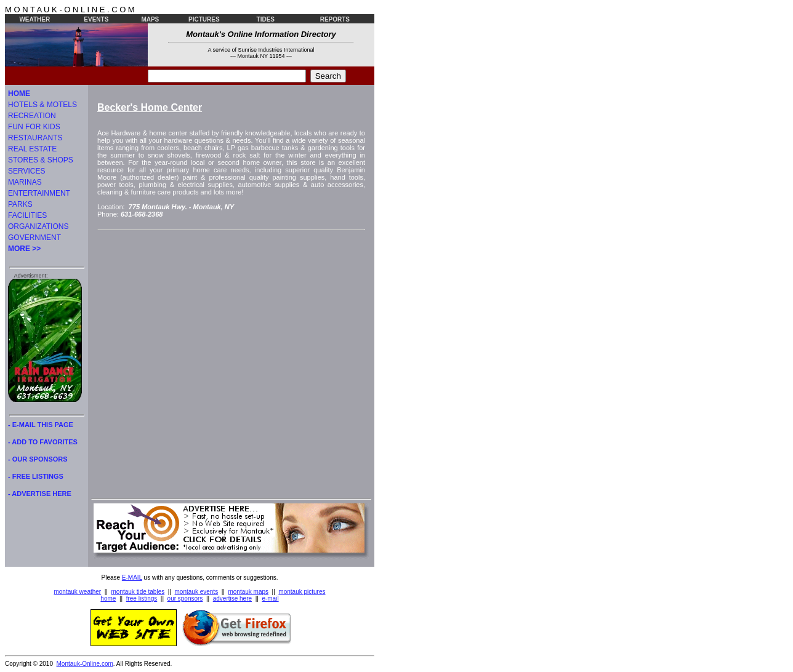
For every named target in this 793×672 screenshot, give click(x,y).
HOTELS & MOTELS (42, 105)
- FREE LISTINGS (36, 476)
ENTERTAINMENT (39, 193)
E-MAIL (132, 578)
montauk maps (248, 592)
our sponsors (185, 598)
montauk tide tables (138, 592)
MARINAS (25, 182)
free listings (142, 598)
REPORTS (335, 19)
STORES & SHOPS (41, 160)
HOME (19, 94)
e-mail (270, 598)
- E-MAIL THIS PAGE (41, 425)
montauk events (197, 592)
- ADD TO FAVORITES (43, 442)
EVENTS (96, 19)
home (108, 598)
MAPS (150, 19)
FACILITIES (27, 215)
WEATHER (34, 19)
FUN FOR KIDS (34, 127)
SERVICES (26, 171)
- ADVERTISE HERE (40, 494)
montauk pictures (302, 592)
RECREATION (32, 116)
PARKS (20, 204)
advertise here (232, 598)
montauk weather (77, 592)
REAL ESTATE (32, 149)
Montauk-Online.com (85, 664)
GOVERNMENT (34, 238)
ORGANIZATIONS (38, 226)
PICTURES (204, 19)
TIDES (266, 19)
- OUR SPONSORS (38, 459)
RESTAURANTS (35, 138)
